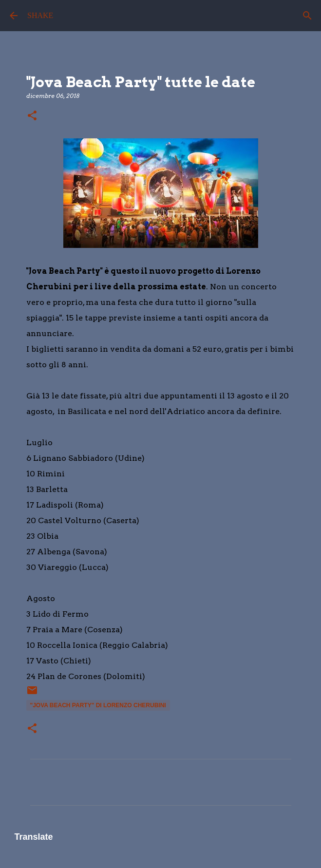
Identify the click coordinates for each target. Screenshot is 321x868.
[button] (32, 116)
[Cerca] (307, 16)
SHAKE (40, 15)
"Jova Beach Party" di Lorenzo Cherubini (98, 705)
